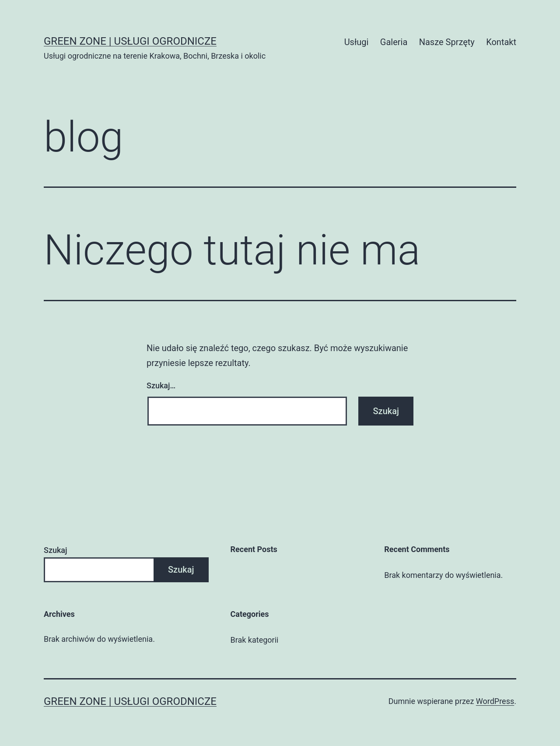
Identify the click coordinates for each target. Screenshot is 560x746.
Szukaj (56, 550)
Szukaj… (161, 385)
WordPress (495, 701)
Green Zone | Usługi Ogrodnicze (130, 41)
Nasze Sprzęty (447, 42)
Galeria (394, 42)
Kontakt (501, 42)
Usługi (357, 42)
